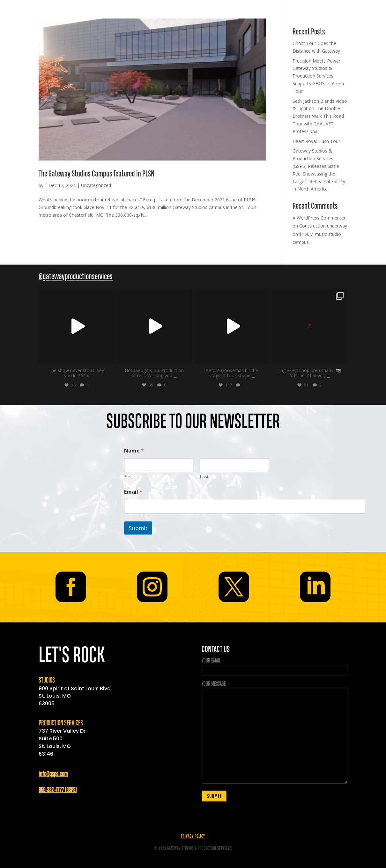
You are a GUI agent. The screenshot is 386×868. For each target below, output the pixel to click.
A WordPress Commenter (319, 218)
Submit (138, 528)
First (129, 477)
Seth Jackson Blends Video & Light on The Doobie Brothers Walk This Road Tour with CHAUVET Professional (320, 116)
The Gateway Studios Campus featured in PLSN (97, 174)
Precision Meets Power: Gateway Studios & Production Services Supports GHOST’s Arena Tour (318, 76)
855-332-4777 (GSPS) (58, 790)
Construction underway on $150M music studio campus (320, 234)
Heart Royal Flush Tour (316, 141)
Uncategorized (96, 185)
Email (133, 492)
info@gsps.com (53, 774)
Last (204, 477)
